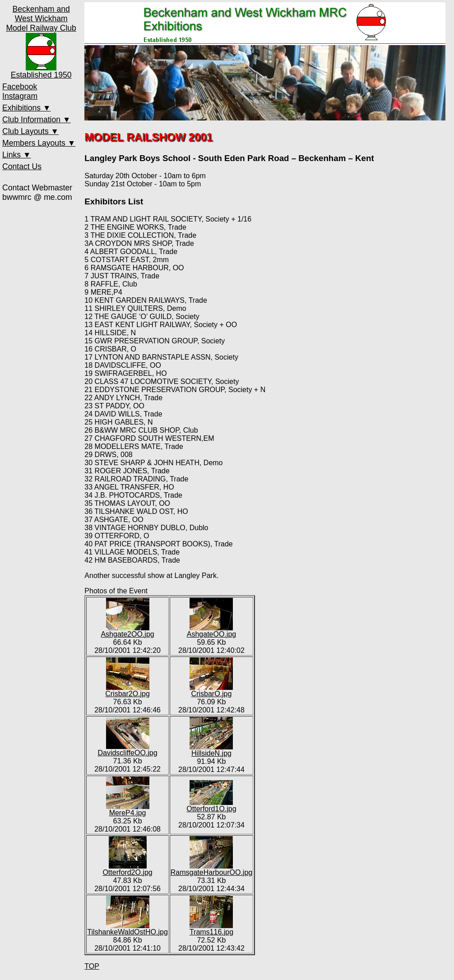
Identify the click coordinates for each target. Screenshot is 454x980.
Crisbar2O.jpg (127, 691)
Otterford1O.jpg (211, 806)
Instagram (20, 96)
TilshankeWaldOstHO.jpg (127, 929)
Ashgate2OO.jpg (127, 631)
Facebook (20, 87)
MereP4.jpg (128, 810)
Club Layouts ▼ (30, 131)
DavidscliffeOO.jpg (127, 750)
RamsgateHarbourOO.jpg (211, 869)
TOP (92, 966)
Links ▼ (16, 155)
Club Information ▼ (36, 120)
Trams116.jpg (211, 929)
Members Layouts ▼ (39, 143)
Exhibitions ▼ (26, 108)
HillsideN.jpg (211, 750)
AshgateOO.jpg (211, 631)
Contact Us (22, 166)
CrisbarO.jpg (211, 691)
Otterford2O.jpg (127, 869)
